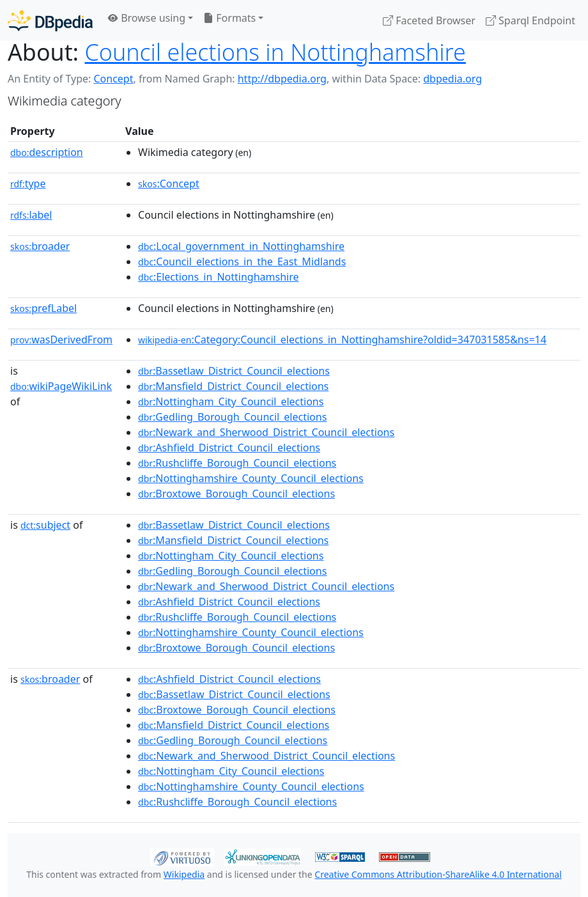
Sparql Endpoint (530, 20)
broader (40, 246)
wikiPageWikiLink (61, 386)
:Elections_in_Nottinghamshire (218, 277)
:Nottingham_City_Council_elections (231, 402)
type (28, 183)
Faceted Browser (429, 20)
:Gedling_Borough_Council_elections (232, 417)
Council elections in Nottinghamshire (275, 52)
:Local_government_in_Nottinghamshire (241, 246)
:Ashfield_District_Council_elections (229, 448)
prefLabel (43, 308)
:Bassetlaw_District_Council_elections (234, 371)
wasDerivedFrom (61, 339)
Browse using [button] (147, 18)
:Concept (169, 183)
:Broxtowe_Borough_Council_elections (236, 494)
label (31, 215)
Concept (113, 79)
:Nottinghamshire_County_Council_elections (251, 478)
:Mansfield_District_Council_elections (233, 386)
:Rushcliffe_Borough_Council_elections (237, 463)
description (47, 152)
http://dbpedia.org (282, 79)
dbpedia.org (453, 79)
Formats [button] (229, 18)
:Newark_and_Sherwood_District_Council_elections (266, 432)
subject (45, 525)
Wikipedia (184, 874)
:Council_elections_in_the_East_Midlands (242, 261)
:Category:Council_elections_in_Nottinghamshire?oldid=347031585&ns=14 (342, 339)
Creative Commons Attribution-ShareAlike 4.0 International (438, 874)
